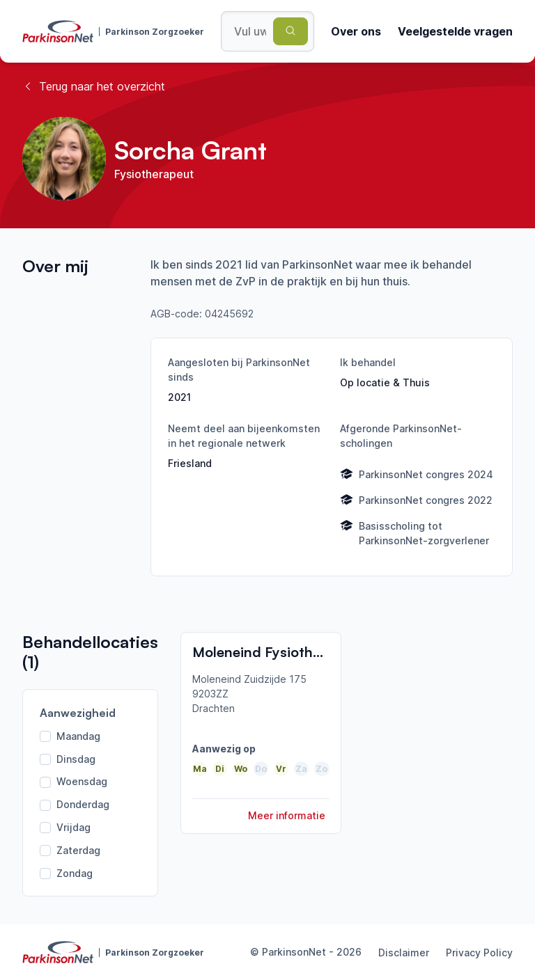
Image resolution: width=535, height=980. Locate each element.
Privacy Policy (479, 953)
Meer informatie (287, 815)
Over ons (356, 31)
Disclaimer (404, 953)
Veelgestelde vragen (455, 31)
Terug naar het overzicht (94, 86)
